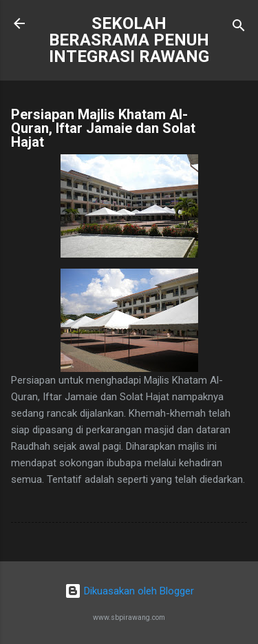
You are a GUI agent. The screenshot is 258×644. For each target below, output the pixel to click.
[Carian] (239, 28)
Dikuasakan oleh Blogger (129, 591)
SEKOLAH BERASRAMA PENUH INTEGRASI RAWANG (129, 40)
